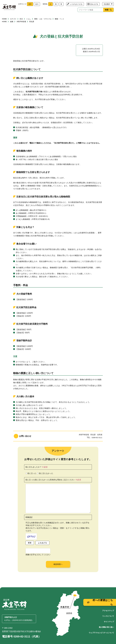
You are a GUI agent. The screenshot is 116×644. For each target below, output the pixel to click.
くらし (10, 17)
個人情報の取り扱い (106, 622)
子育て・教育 (44, 17)
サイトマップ (109, 616)
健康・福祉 (27, 17)
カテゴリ (13, 24)
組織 (12, 27)
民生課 (32, 27)
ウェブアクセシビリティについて (101, 627)
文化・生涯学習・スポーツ (83, 17)
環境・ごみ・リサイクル (43, 24)
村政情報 (106, 17)
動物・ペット (60, 24)
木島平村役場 (21, 27)
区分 (21, 24)
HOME (4, 24)
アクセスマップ (108, 605)
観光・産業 (60, 17)
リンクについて (108, 611)
